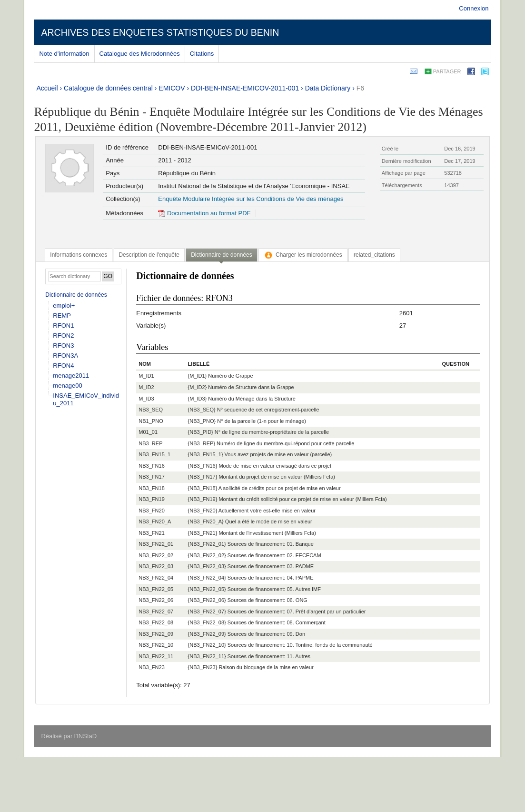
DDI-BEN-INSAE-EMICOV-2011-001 (245, 88)
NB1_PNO (151, 421)
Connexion (474, 8)
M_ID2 (146, 387)
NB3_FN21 (151, 533)
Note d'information (64, 54)
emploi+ (64, 306)
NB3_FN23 (151, 667)
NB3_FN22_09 (156, 634)
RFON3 (63, 346)
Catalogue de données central (108, 88)
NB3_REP (150, 443)
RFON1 (63, 326)
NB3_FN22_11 (156, 656)
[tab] (79, 255)
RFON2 (63, 336)
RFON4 (63, 366)
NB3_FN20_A (155, 521)
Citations (202, 54)
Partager (447, 71)
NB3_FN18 (151, 488)
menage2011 (71, 376)
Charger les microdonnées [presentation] (303, 255)
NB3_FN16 (151, 466)
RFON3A (65, 356)
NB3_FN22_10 (156, 645)
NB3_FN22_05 (156, 589)
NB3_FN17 (151, 477)
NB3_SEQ (151, 410)
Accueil (47, 88)
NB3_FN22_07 (156, 612)
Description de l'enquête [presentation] (149, 255)
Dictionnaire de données (76, 295)
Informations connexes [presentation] (79, 255)
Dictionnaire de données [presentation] (221, 255)
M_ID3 (146, 399)
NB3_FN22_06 (156, 600)
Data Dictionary (328, 88)
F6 (360, 88)
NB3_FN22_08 (156, 622)
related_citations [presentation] (374, 255)
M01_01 (148, 432)
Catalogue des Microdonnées (140, 54)
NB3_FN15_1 (154, 454)
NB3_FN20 (151, 511)
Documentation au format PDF (204, 213)
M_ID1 (146, 376)
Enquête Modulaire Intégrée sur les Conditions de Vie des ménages (251, 199)
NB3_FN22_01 (156, 544)
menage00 (67, 386)
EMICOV (172, 88)
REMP (62, 316)
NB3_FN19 (151, 499)
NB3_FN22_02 (156, 555)
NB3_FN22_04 (156, 578)
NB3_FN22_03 (156, 566)
